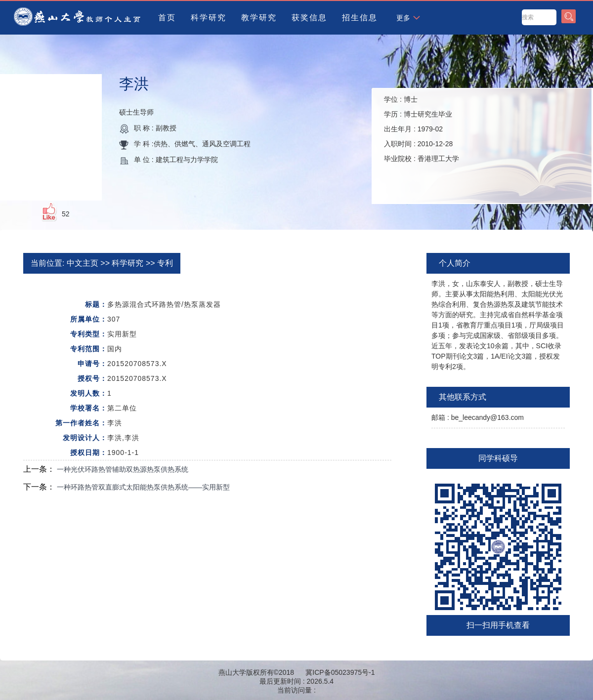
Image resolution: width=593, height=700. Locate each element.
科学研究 (209, 18)
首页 (167, 18)
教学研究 (259, 18)
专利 (165, 263)
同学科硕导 (498, 458)
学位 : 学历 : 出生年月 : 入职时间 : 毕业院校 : (422, 129)
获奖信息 (309, 18)
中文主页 (83, 263)
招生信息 (360, 18)
